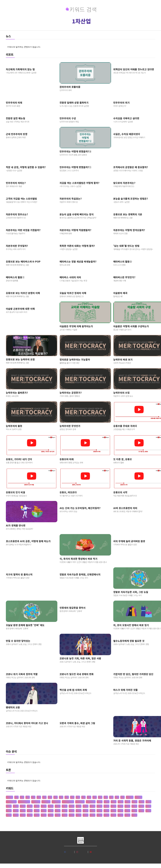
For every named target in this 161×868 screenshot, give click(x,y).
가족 (141, 802)
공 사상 (130, 797)
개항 (86, 806)
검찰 (9, 811)
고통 (16, 815)
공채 (86, 815)
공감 (30, 815)
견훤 (23, 811)
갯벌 (99, 806)
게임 (16, 811)
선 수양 (138, 797)
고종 (9, 815)
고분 (134, 811)
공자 (79, 815)
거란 (106, 806)
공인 (72, 815)
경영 (65, 811)
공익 (65, 815)
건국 (134, 806)
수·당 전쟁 (80, 802)
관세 (120, 815)
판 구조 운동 (11, 802)
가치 (148, 802)
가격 (100, 802)
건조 (141, 806)
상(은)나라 (91, 802)
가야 (128, 802)
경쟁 (72, 811)
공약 (58, 815)
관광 (113, 815)
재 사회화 (56, 802)
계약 (99, 811)
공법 (51, 815)
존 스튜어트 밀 (68, 802)
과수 (99, 815)
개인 (79, 806)
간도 (9, 806)
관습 (127, 815)
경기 (51, 811)
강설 (44, 806)
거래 (113, 806)
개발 (72, 806)
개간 (65, 806)
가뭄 (114, 802)
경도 (58, 811)
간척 (16, 806)
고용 (148, 811)
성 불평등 (46, 802)
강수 (51, 806)
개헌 (92, 806)
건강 (127, 806)
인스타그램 (83, 852)
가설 (121, 802)
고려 (127, 811)
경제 (79, 811)
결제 (30, 811)
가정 (134, 802)
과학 (106, 815)
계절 (106, 811)
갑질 (37, 806)
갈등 (23, 806)
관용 (134, 815)
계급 (92, 811)
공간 (23, 815)
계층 (113, 811)
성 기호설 (36, 802)
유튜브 (95, 852)
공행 (92, 815)
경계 (44, 811)
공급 (37, 815)
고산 (141, 811)
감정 (30, 806)
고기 (120, 811)
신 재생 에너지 (24, 802)
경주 (86, 811)
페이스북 (70, 852)
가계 (107, 802)
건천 (148, 806)
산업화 (9, 797)
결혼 (37, 811)
